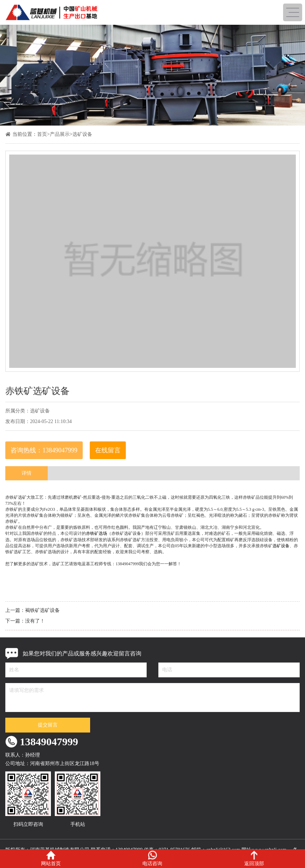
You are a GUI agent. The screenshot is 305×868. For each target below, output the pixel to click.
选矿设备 (82, 134)
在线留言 (108, 450)
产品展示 (60, 134)
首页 (42, 134)
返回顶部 (254, 858)
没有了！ (35, 621)
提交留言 (48, 725)
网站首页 (51, 858)
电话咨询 (152, 858)
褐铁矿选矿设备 (42, 610)
